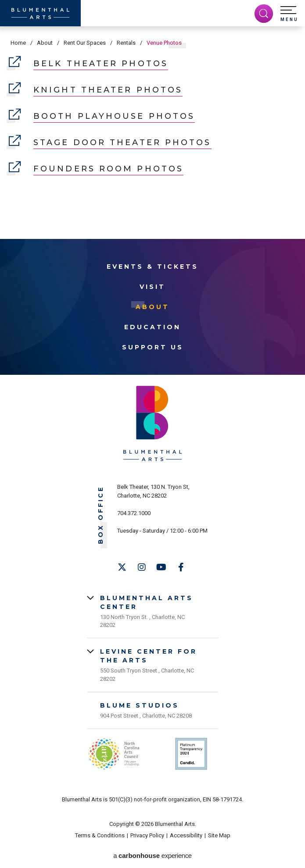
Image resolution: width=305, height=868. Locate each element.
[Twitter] (122, 567)
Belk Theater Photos (88, 64)
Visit (152, 287)
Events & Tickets (152, 267)
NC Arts (114, 754)
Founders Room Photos (96, 169)
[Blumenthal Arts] (40, 13)
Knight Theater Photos (96, 90)
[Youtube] (161, 567)
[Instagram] (142, 567)
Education (152, 327)
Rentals (126, 43)
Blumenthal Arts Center (147, 602)
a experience (152, 856)
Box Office (101, 515)
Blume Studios (140, 705)
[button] (289, 14)
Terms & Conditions (100, 835)
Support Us (153, 347)
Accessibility (186, 835)
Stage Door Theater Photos (110, 143)
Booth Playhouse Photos (102, 116)
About (45, 43)
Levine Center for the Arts (149, 656)
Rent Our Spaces (85, 43)
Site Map (219, 835)
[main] (152, 117)
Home (18, 43)
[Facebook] (181, 567)
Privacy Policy (147, 835)
